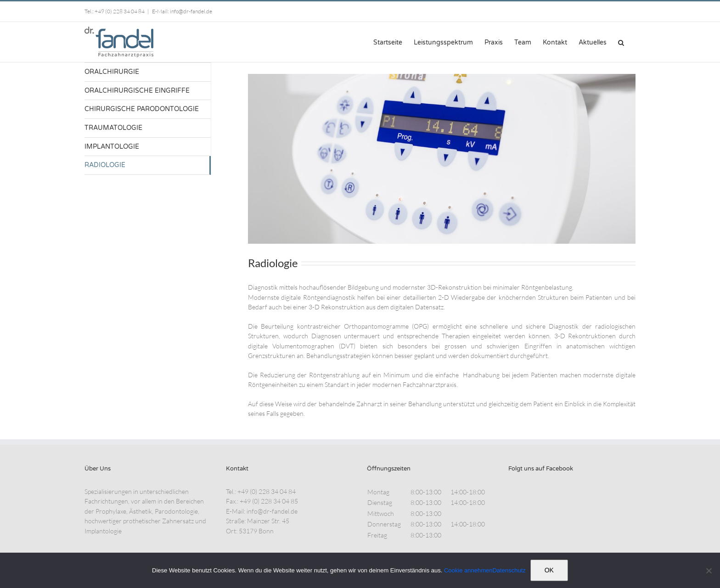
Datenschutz (509, 570)
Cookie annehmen (468, 570)
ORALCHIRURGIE (112, 72)
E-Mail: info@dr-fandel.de (182, 11)
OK (549, 570)
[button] (621, 42)
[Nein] (709, 571)
